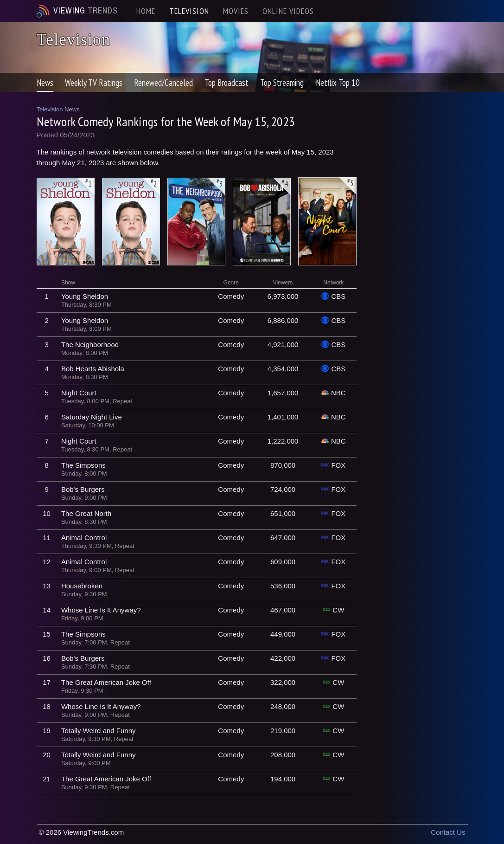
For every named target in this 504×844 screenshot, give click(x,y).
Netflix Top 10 (338, 83)
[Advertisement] (419, 240)
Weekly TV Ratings (94, 83)
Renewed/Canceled (163, 83)
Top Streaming (282, 83)
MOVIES (236, 11)
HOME (146, 11)
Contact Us (448, 832)
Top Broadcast (226, 83)
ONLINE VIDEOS (288, 11)
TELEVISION (189, 11)
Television (73, 39)
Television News (58, 109)
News (45, 83)
